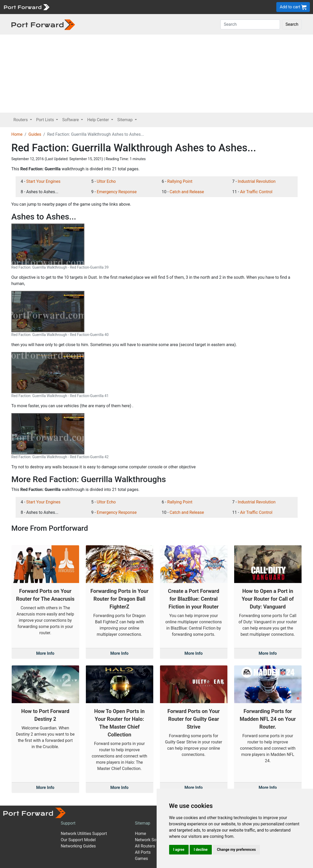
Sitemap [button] (126, 120)
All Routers (145, 846)
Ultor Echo (106, 181)
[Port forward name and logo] (26, 7)
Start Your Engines (43, 181)
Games (142, 859)
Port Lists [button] (46, 120)
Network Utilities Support (84, 834)
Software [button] (71, 120)
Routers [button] (21, 120)
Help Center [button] (99, 120)
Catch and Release (187, 192)
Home (17, 134)
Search (292, 24)
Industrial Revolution (257, 181)
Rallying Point (180, 181)
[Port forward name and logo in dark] (43, 24)
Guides (35, 134)
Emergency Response (117, 192)
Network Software (152, 840)
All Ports (143, 852)
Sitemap (143, 823)
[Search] (250, 24)
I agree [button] (179, 850)
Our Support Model (78, 840)
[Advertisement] (157, 74)
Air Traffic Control (256, 192)
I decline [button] (201, 850)
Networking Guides (78, 846)
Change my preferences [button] (236, 850)
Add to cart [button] (293, 7)
